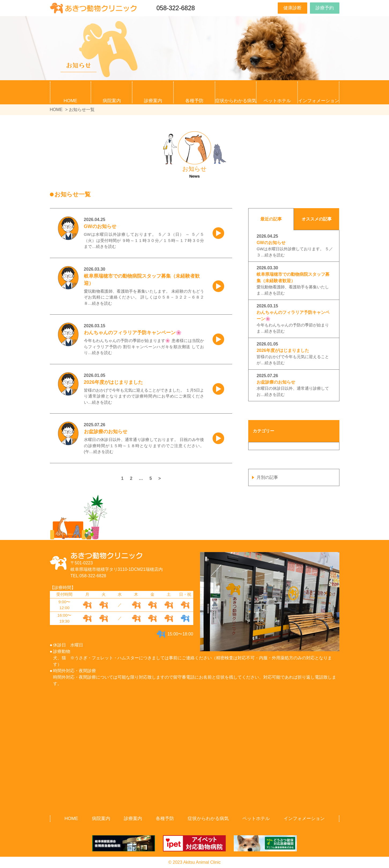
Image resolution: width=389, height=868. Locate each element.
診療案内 (133, 819)
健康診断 (292, 8)
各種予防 (165, 819)
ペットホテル (277, 101)
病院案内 (101, 819)
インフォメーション (304, 819)
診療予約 (325, 8)
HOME (70, 101)
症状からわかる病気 (236, 101)
